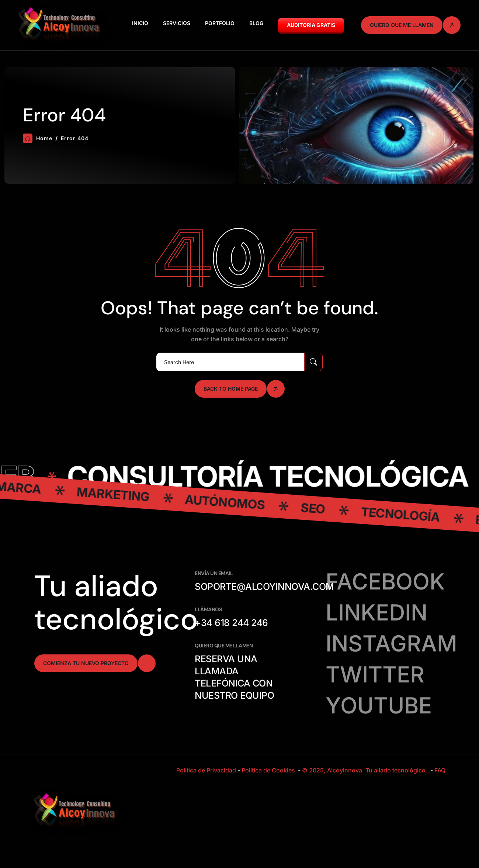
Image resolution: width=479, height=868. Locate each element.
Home (38, 138)
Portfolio (220, 23)
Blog (256, 23)
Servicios (177, 23)
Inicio (140, 23)
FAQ (440, 770)
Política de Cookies (269, 770)
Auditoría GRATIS (311, 25)
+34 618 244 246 (231, 623)
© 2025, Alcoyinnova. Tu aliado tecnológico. (365, 770)
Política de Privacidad (206, 770)
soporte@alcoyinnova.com (264, 587)
